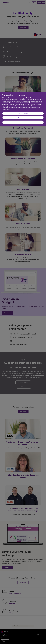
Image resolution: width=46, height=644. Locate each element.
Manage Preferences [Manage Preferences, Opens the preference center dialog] (23, 118)
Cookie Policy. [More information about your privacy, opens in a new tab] (6, 109)
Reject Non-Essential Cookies (23, 122)
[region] (23, 109)
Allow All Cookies (23, 113)
